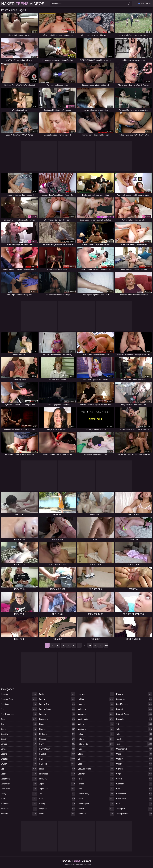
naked (96, 734)
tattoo (134, 734)
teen (134, 744)
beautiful (19, 734)
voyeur (134, 779)
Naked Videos (23, 4)
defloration (19, 784)
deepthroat (19, 779)
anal (19, 709)
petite (96, 799)
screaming (134, 699)
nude (96, 749)
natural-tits (96, 744)
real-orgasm (96, 804)
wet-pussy (134, 794)
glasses (57, 739)
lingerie (96, 704)
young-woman (134, 814)
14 (90, 645)
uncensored (134, 749)
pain (96, 779)
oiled (96, 764)
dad (19, 769)
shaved (134, 709)
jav (57, 794)
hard (57, 759)
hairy (57, 744)
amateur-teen (19, 699)
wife (134, 804)
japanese (57, 789)
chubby (19, 764)
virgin (134, 774)
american (19, 704)
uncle (134, 754)
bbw (19, 724)
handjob (57, 754)
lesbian (96, 694)
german (57, 729)
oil (96, 759)
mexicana (96, 729)
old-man (96, 774)
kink (57, 799)
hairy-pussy (57, 749)
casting (19, 754)
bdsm (19, 729)
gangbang (57, 719)
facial (57, 694)
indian (57, 769)
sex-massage (134, 704)
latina (57, 814)
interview (57, 779)
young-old (134, 809)
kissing (57, 804)
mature (96, 724)
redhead (96, 814)
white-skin (134, 799)
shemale (134, 719)
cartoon (19, 749)
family (57, 699)
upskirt (134, 764)
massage (96, 714)
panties (96, 784)
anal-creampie (19, 714)
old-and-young (96, 769)
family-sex (57, 704)
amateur (19, 694)
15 (95, 645)
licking (96, 699)
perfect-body (96, 794)
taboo (134, 729)
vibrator (134, 769)
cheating (19, 759)
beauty (19, 739)
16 (101, 645)
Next (106, 645)
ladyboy (57, 809)
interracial (57, 774)
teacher (134, 739)
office (96, 754)
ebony (19, 794)
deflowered (19, 789)
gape (57, 724)
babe (19, 719)
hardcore (57, 764)
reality (96, 809)
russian (134, 694)
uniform (134, 759)
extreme (19, 814)
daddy (19, 774)
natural (96, 739)
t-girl (134, 724)
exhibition (19, 809)
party (96, 789)
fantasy (57, 714)
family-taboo (57, 709)
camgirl (19, 744)
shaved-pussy (134, 714)
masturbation (96, 719)
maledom (96, 709)
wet (134, 789)
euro (19, 799)
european (19, 804)
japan (57, 784)
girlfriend (57, 734)
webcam (134, 784)
